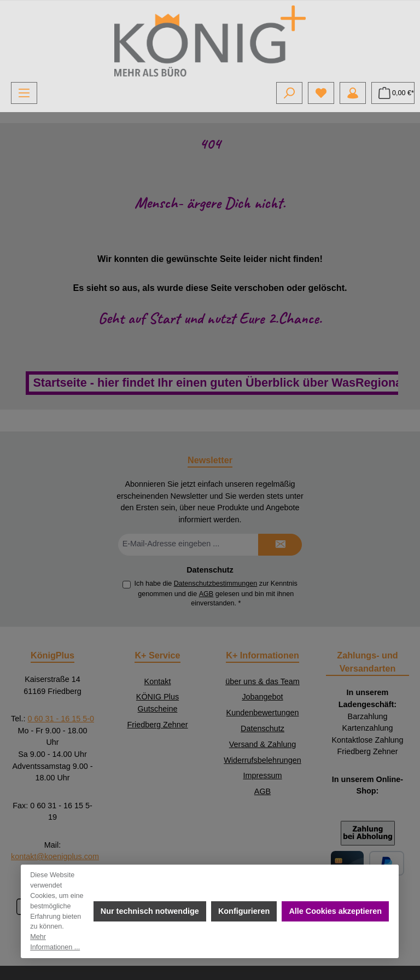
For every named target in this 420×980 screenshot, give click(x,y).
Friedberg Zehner (157, 725)
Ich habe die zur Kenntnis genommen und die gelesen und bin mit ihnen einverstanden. (216, 593)
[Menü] (24, 93)
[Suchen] (289, 93)
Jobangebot (262, 697)
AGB (206, 594)
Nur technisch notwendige (150, 911)
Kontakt (158, 681)
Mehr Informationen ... (56, 942)
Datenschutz (262, 728)
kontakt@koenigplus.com (55, 856)
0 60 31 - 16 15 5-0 (61, 719)
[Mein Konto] (353, 93)
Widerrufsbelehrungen (262, 760)
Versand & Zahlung (262, 744)
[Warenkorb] (393, 93)
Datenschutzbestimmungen (216, 584)
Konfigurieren (244, 911)
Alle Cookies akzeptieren (336, 911)
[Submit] (280, 545)
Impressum (262, 775)
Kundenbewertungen (263, 713)
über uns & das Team (262, 681)
